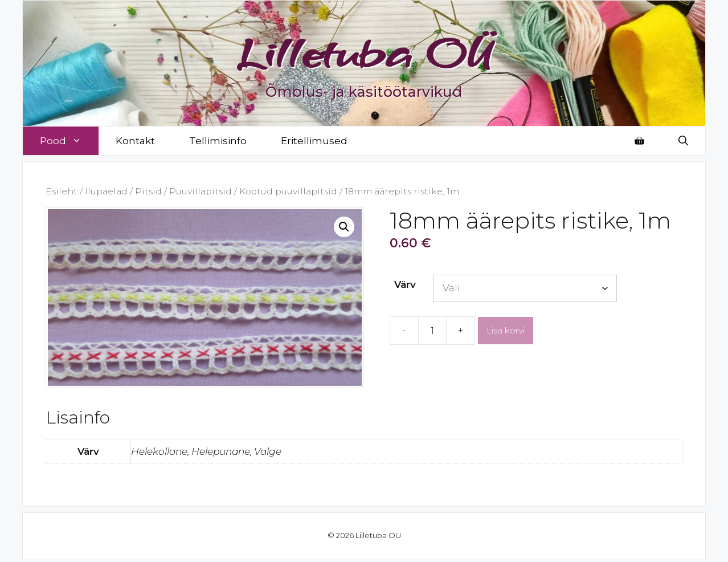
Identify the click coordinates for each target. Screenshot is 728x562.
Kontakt (135, 141)
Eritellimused (314, 141)
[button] (344, 227)
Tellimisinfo (218, 141)
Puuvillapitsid (201, 191)
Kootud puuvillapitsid (288, 191)
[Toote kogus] (432, 331)
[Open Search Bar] (683, 141)
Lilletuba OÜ (364, 52)
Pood (69, 141)
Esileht (62, 191)
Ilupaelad (106, 191)
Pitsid (148, 191)
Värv (405, 284)
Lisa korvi (506, 330)
